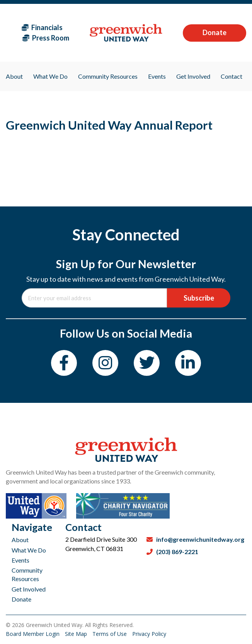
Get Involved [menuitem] (193, 76)
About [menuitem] (14, 76)
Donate (215, 32)
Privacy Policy (149, 634)
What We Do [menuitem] (50, 76)
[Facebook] (64, 363)
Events (20, 560)
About (20, 540)
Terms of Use (110, 634)
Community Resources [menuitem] (108, 76)
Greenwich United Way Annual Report (109, 125)
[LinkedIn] (188, 363)
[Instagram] (105, 363)
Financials (42, 27)
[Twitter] (147, 363)
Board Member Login (33, 634)
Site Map (77, 634)
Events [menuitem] (157, 76)
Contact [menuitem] (232, 76)
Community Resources (27, 574)
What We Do (29, 550)
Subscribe (199, 298)
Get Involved (29, 589)
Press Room (46, 38)
